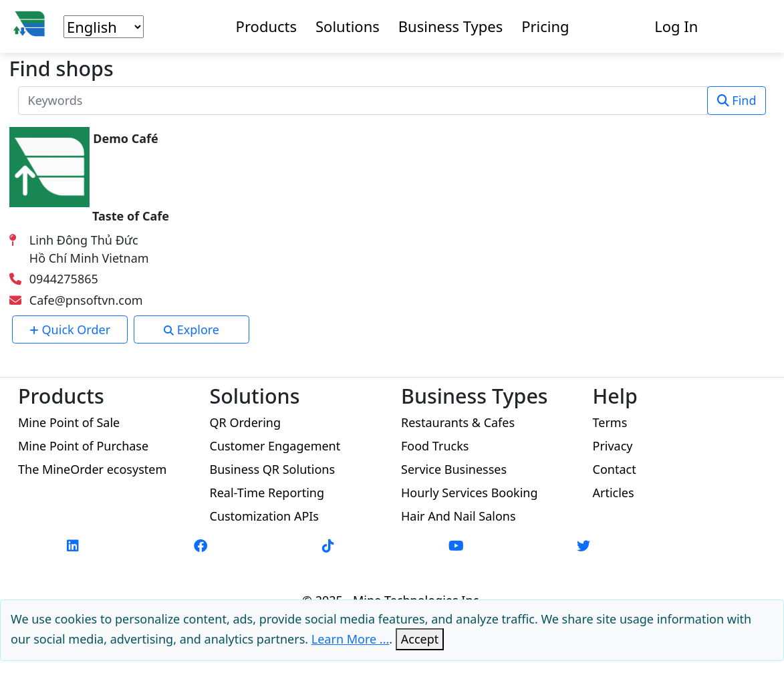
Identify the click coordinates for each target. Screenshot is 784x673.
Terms (610, 422)
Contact (615, 469)
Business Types (450, 26)
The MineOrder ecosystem (92, 469)
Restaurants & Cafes (458, 422)
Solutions (348, 26)
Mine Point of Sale (69, 422)
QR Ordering (246, 422)
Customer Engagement (275, 446)
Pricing (545, 26)
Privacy (613, 446)
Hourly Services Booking (470, 493)
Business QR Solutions (273, 469)
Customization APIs (265, 516)
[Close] (420, 639)
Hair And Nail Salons (459, 516)
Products (266, 26)
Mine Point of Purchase (83, 446)
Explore (191, 329)
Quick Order (70, 329)
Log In (676, 26)
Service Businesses (454, 469)
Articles (614, 493)
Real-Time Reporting (267, 493)
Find (737, 100)
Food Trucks (435, 446)
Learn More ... (351, 639)
